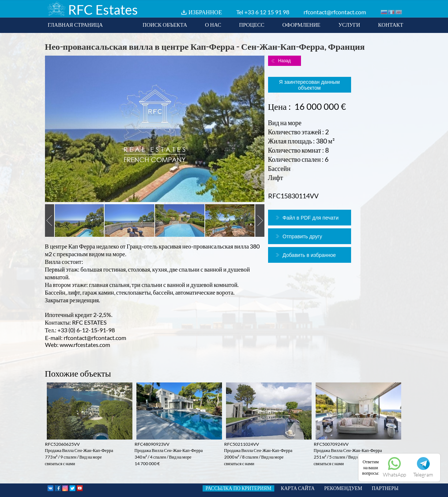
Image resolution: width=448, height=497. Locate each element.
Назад (285, 61)
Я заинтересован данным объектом (309, 85)
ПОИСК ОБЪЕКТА (165, 25)
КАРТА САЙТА (298, 488)
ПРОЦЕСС (252, 25)
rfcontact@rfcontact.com (335, 12)
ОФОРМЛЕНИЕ (301, 25)
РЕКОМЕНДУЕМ (343, 488)
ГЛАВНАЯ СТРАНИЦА (76, 25)
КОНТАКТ (391, 25)
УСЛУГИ (349, 25)
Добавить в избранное (309, 255)
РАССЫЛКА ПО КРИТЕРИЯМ (238, 488)
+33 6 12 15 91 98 (267, 12)
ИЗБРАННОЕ (205, 12)
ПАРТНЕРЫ (385, 488)
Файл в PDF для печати (311, 218)
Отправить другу (302, 236)
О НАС (213, 25)
